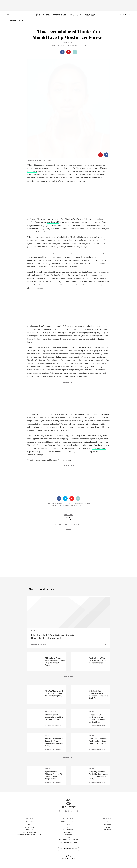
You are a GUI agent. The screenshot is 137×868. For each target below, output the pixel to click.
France (107, 827)
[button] (120, 17)
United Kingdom (107, 822)
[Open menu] (8, 14)
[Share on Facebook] (62, 52)
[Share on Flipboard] (72, 498)
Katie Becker (68, 43)
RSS (69, 837)
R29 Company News (68, 822)
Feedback (30, 830)
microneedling (94, 435)
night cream (32, 171)
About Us (30, 822)
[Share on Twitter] (65, 498)
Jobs (30, 825)
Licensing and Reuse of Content (30, 835)
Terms (68, 825)
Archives (68, 835)
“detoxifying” (81, 168)
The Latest (80, 506)
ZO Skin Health (53, 222)
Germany (107, 825)
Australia (107, 830)
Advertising (30, 827)
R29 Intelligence (30, 832)
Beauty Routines (67, 506)
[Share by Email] (75, 52)
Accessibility (68, 832)
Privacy (68, 827)
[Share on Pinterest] (69, 52)
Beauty (55, 506)
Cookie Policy (68, 830)
